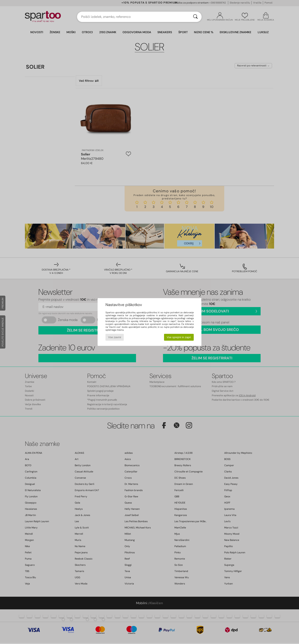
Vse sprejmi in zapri (179, 337)
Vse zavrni (115, 337)
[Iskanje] (195, 17)
